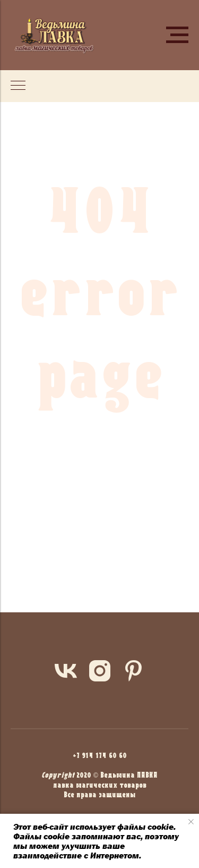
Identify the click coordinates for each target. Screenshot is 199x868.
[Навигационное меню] (177, 35)
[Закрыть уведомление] (191, 822)
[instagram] (100, 671)
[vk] (66, 671)
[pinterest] (134, 671)
